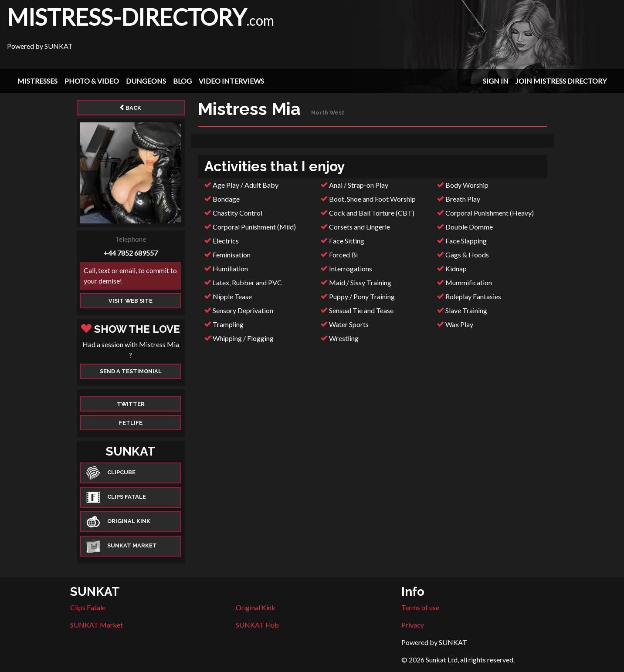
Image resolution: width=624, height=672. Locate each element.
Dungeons (146, 81)
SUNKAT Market (97, 625)
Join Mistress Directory (561, 81)
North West (328, 113)
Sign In (496, 81)
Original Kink (256, 607)
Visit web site (131, 301)
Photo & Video (92, 81)
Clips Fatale (88, 607)
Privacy (413, 625)
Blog (182, 81)
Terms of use (420, 607)
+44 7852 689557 (131, 253)
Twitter (131, 404)
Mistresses (37, 81)
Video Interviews (231, 81)
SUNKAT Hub (257, 625)
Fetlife (131, 423)
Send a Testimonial (131, 371)
